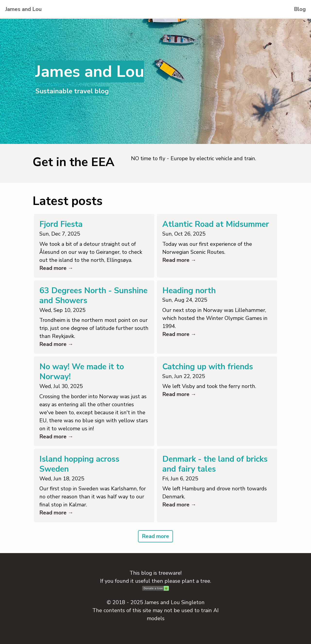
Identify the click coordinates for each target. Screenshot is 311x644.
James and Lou (23, 9)
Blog (300, 9)
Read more (155, 536)
